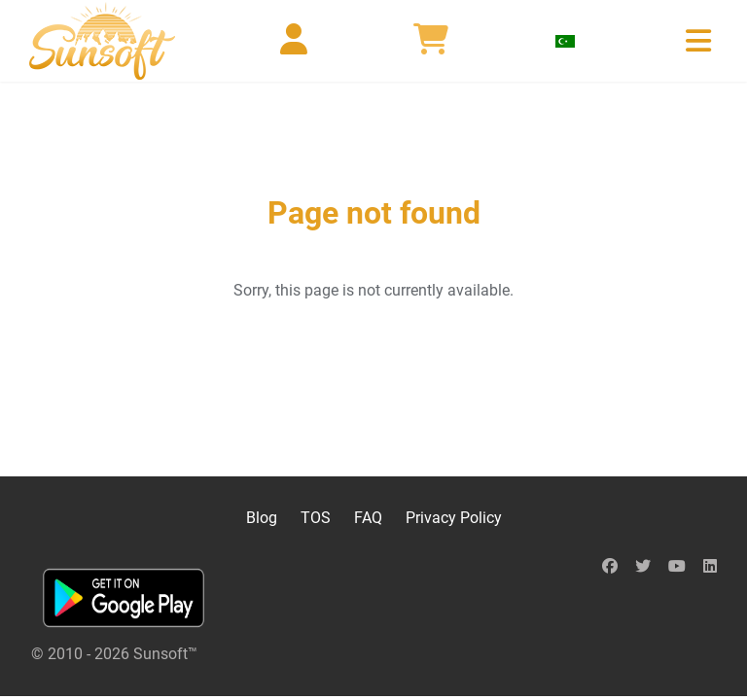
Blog (262, 518)
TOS (316, 518)
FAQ (368, 518)
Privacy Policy (454, 518)
